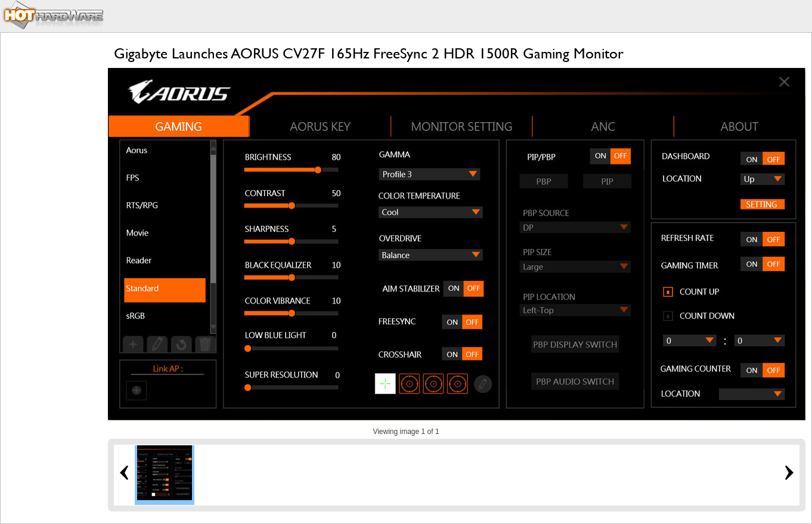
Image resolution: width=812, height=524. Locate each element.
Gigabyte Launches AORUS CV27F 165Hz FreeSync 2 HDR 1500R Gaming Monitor (369, 53)
